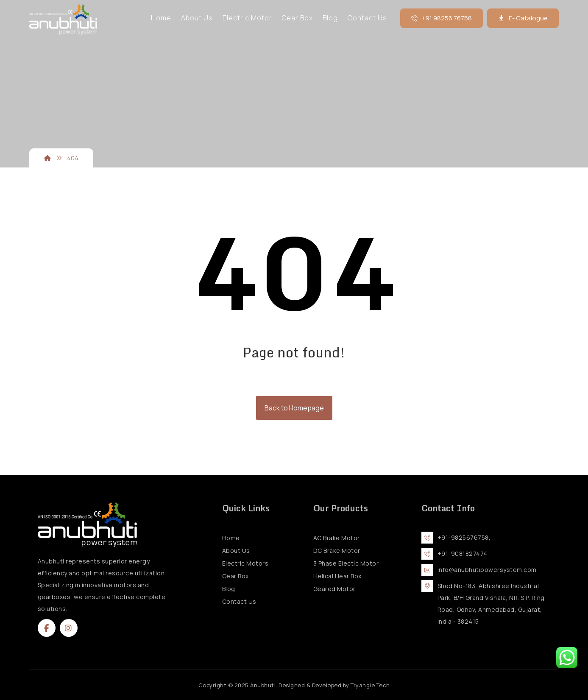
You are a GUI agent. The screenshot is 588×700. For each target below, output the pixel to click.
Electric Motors (245, 563)
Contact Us (239, 601)
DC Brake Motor (337, 551)
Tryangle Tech (370, 685)
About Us (236, 551)
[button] (47, 628)
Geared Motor (334, 589)
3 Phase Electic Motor (346, 563)
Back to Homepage (294, 408)
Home (231, 538)
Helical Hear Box (337, 576)
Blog (229, 589)
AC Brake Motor (337, 538)
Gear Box (235, 576)
